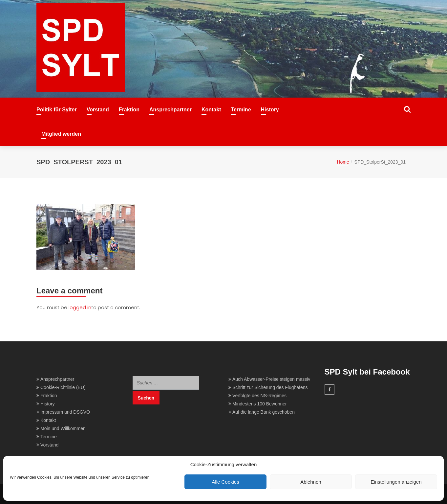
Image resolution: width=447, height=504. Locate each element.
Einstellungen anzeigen (396, 482)
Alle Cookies (225, 482)
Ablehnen (311, 482)
